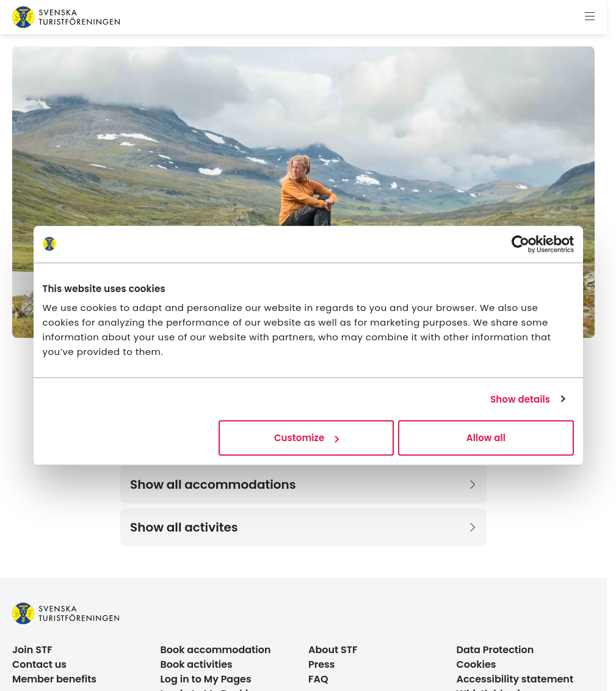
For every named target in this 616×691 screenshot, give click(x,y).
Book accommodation (216, 650)
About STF (333, 650)
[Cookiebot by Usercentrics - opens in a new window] (520, 244)
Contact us (39, 664)
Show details (520, 399)
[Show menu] (590, 17)
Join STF (32, 650)
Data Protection (495, 650)
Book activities (197, 664)
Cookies (476, 664)
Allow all (486, 438)
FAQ (318, 679)
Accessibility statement (515, 679)
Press (322, 664)
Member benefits (54, 679)
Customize (306, 438)
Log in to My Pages (206, 679)
